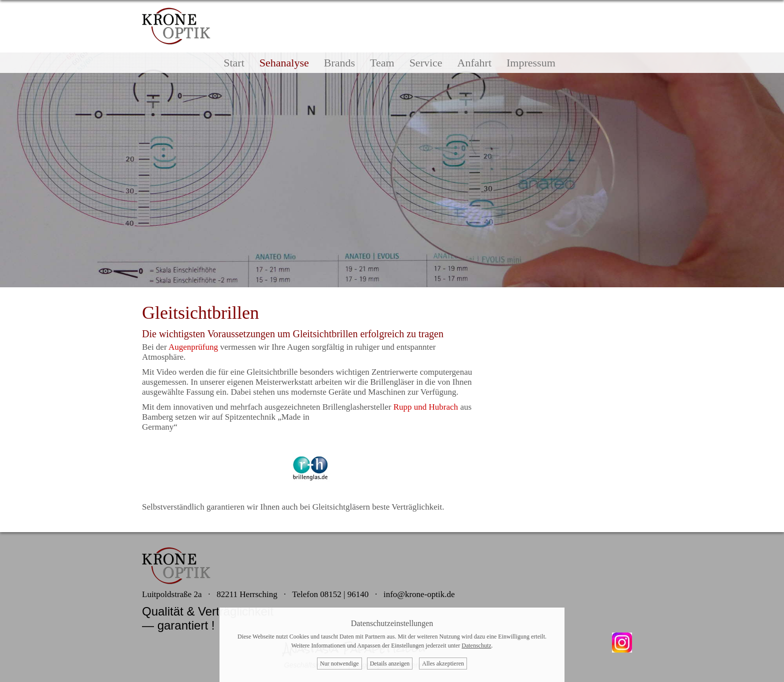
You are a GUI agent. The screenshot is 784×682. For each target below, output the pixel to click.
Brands (339, 63)
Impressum (531, 63)
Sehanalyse (284, 63)
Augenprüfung (193, 347)
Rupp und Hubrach (426, 407)
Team (382, 63)
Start (234, 63)
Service (426, 63)
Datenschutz (476, 646)
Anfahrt (474, 63)
